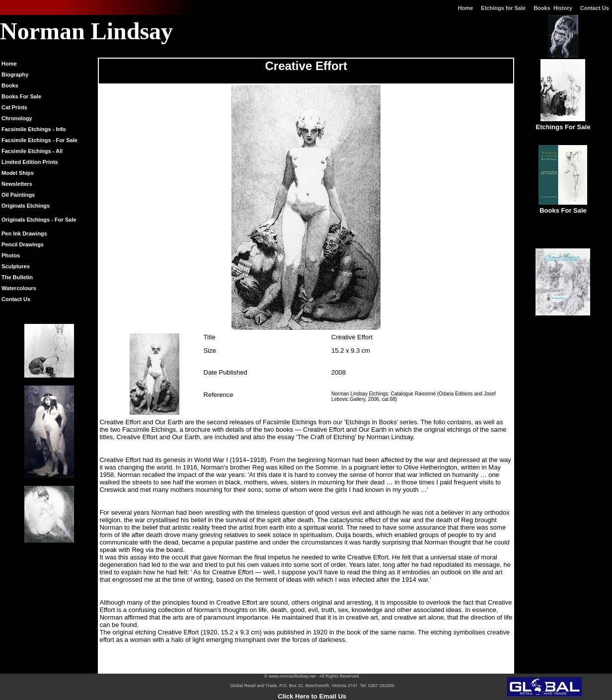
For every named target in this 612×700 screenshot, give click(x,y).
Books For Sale (21, 96)
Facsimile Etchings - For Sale (39, 140)
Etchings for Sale (503, 8)
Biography (15, 75)
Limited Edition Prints (30, 162)
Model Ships (18, 173)
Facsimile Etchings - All (32, 151)
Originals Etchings (26, 206)
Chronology (17, 118)
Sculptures (16, 266)
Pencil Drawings (23, 244)
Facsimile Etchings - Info (34, 129)
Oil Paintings (18, 195)
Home (466, 8)
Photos (11, 255)
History (563, 8)
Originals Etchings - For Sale (39, 220)
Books (543, 8)
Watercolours (19, 288)
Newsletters (17, 184)
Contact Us (596, 8)
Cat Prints (14, 107)
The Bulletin (17, 277)
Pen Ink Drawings (24, 233)
